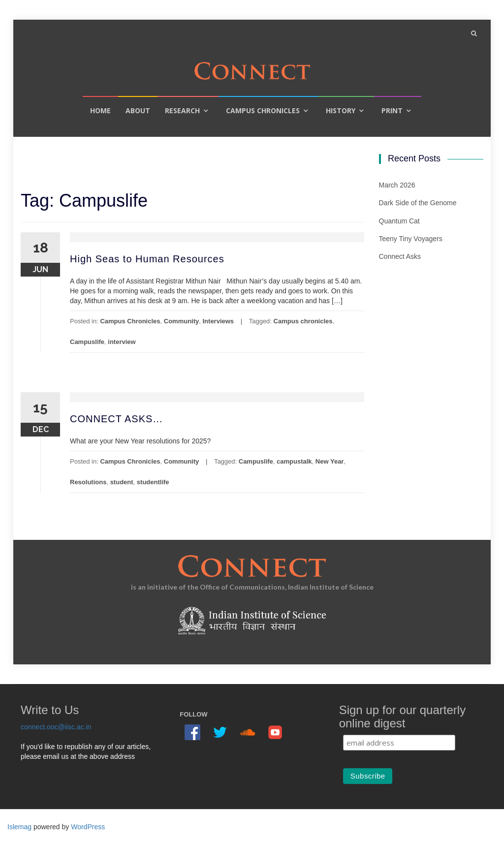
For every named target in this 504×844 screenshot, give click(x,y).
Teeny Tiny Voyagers (411, 239)
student (122, 482)
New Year (330, 461)
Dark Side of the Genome (418, 203)
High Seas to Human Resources (147, 259)
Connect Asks (400, 256)
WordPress (88, 827)
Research (182, 110)
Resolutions (88, 482)
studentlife (153, 482)
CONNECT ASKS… (116, 419)
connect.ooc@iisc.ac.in (56, 727)
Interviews (219, 321)
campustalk (294, 461)
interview (122, 342)
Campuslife (87, 342)
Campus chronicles (303, 321)
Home (100, 110)
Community (182, 321)
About (138, 110)
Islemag (19, 827)
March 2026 (397, 185)
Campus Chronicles (263, 110)
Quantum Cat (399, 221)
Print (392, 110)
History (341, 110)
